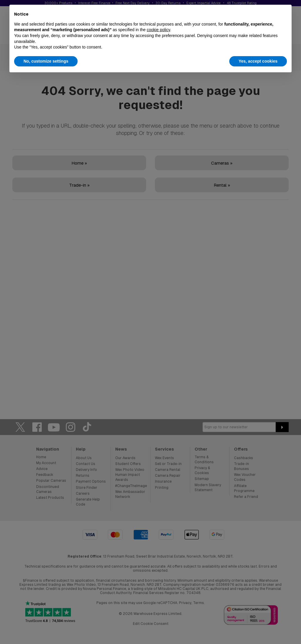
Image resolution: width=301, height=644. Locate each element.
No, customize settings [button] (46, 61)
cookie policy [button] (158, 30)
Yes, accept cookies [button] (258, 61)
